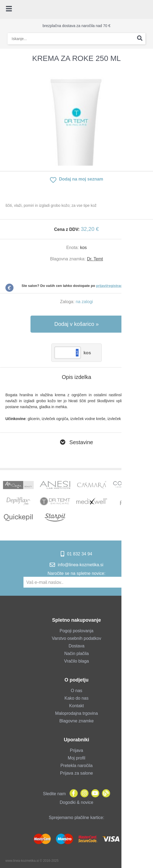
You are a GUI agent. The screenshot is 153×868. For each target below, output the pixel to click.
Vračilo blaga (77, 661)
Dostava (76, 646)
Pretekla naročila (76, 766)
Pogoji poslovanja (76, 631)
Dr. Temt (95, 259)
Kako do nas (76, 698)
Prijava (76, 750)
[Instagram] (83, 794)
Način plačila (76, 654)
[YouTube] (94, 794)
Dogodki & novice (76, 802)
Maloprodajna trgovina (76, 713)
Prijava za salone (77, 773)
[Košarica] (146, 9)
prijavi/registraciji (111, 286)
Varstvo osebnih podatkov (76, 638)
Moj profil (76, 758)
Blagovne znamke (76, 721)
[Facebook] (72, 794)
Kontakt (76, 706)
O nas (76, 691)
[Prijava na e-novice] (127, 582)
